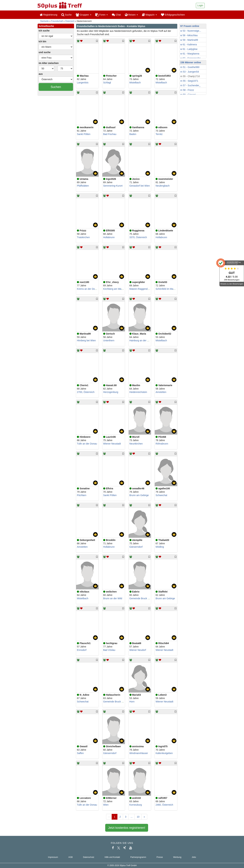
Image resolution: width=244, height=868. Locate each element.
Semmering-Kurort (113, 186)
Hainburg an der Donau (142, 340)
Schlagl (107, 83)
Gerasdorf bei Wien (140, 186)
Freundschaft (57, 21)
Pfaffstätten (83, 186)
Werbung (177, 857)
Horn (132, 702)
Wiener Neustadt (112, 444)
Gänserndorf (136, 547)
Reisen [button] (131, 15)
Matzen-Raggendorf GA (142, 289)
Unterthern (109, 340)
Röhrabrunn (162, 444)
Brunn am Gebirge (139, 495)
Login (200, 5)
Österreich (70, 21)
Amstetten (161, 392)
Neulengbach (163, 186)
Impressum (53, 857)
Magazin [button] (149, 15)
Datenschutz (89, 857)
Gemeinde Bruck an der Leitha (146, 598)
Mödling (160, 547)
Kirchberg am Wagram (115, 289)
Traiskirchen (83, 237)
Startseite (44, 21)
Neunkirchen (136, 444)
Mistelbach (135, 83)
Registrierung (48, 15)
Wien (106, 805)
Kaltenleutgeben (164, 753)
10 (138, 817)
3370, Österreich (138, 237)
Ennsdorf (82, 650)
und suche (45, 52)
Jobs (194, 857)
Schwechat (161, 495)
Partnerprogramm (138, 857)
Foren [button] (102, 15)
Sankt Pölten (84, 134)
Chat (116, 15)
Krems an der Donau (88, 289)
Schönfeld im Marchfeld (168, 289)
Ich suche (44, 31)
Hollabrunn (109, 237)
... (132, 817)
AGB (70, 857)
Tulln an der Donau (87, 444)
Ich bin (42, 41)
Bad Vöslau (109, 650)
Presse (160, 857)
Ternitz (159, 134)
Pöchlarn (82, 495)
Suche (67, 15)
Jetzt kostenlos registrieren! (127, 828)
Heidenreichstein (138, 392)
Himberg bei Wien (86, 340)
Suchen (56, 87)
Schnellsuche (46, 26)
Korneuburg (136, 805)
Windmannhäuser (139, 753)
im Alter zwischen (49, 63)
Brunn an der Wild (113, 598)
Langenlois (83, 83)
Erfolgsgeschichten (173, 15)
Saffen (80, 753)
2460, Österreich (164, 805)
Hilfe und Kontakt (112, 857)
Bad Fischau (110, 134)
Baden (133, 134)
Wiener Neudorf (138, 650)
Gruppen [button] (84, 15)
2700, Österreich (86, 392)
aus (41, 74)
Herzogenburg (111, 392)
